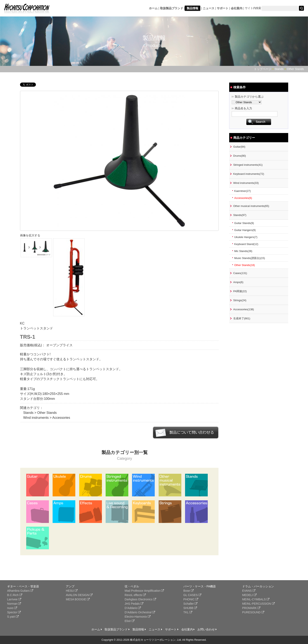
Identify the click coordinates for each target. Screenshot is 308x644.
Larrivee (14, 599)
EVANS (249, 591)
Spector (14, 612)
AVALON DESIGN (79, 595)
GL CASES (192, 595)
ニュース (209, 8)
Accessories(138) (244, 309)
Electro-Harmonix (138, 617)
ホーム (153, 8)
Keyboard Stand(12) (246, 244)
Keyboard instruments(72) (249, 174)
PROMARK (251, 608)
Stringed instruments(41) (248, 165)
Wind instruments (36, 418)
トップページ (263, 69)
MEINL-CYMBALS (256, 599)
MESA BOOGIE (78, 599)
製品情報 (192, 8)
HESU (72, 591)
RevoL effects (135, 595)
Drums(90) (240, 156)
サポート (223, 8)
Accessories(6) (243, 198)
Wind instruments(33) (246, 183)
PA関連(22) (240, 291)
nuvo (12, 608)
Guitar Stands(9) (244, 223)
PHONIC (191, 599)
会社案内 (237, 8)
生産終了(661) (242, 318)
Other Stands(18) (245, 265)
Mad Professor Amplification (144, 591)
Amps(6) (238, 282)
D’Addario (133, 608)
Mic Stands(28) (243, 251)
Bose (189, 591)
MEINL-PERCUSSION (258, 604)
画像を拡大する (30, 235)
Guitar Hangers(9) (245, 230)
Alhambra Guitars (20, 591)
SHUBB (190, 608)
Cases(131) (240, 273)
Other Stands (296, 69)
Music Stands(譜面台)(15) (250, 258)
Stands (279, 69)
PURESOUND (253, 612)
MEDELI (249, 595)
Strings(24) (240, 300)
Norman (14, 604)
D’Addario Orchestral (140, 612)
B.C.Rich (15, 595)
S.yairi (13, 617)
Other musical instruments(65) (251, 206)
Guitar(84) (239, 147)
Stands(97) (240, 215)
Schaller (190, 604)
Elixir (130, 621)
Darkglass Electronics (140, 599)
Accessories (61, 418)
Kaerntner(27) (243, 191)
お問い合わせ (207, 629)
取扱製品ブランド (172, 8)
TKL (188, 612)
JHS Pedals (134, 604)
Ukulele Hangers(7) (246, 237)
